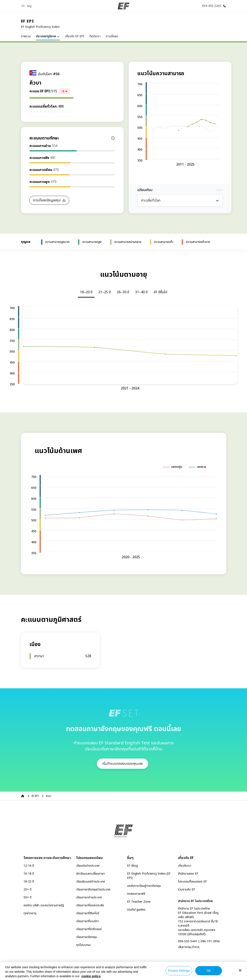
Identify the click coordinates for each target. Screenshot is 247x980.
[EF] (123, 6)
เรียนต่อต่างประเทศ (88, 866)
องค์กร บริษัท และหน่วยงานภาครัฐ (44, 905)
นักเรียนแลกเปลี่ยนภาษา (90, 874)
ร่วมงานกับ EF (186, 889)
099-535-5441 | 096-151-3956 (199, 941)
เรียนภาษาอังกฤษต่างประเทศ (93, 889)
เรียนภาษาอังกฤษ (86, 937)
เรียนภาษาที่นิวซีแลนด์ (89, 929)
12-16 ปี (29, 866)
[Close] (240, 970)
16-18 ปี (29, 874)
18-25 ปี (29, 882)
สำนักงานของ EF (188, 874)
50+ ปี (27, 897)
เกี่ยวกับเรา (185, 866)
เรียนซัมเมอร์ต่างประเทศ (91, 882)
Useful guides (136, 910)
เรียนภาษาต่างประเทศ (89, 897)
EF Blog (132, 866)
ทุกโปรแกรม (83, 945)
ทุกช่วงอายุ (30, 913)
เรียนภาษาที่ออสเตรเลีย (90, 905)
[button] (27, 6)
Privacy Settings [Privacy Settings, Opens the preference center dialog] (179, 971)
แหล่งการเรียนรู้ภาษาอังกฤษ (144, 886)
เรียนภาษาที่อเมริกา (87, 921)
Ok (209, 971)
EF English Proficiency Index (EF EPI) (149, 876)
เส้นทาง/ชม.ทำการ (189, 947)
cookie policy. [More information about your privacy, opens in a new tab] (91, 976)
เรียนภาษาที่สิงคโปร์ (88, 913)
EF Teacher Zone (139, 902)
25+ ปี (27, 889)
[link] (40, 24)
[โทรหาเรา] (213, 6)
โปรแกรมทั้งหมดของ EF (192, 882)
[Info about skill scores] (113, 138)
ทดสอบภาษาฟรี (136, 894)
